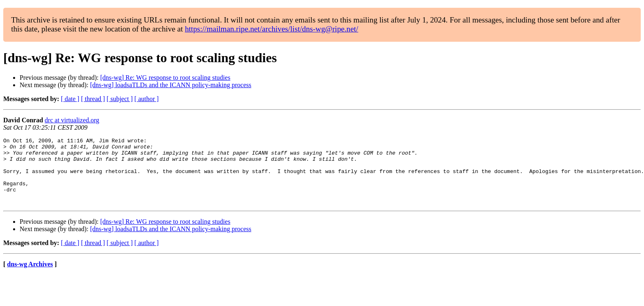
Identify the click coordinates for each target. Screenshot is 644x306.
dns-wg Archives (30, 278)
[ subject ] (120, 99)
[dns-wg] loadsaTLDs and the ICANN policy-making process (171, 85)
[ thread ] (93, 99)
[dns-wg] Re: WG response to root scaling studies (165, 78)
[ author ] (147, 99)
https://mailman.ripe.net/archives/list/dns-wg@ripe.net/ (271, 29)
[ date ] (70, 99)
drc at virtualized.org (72, 120)
